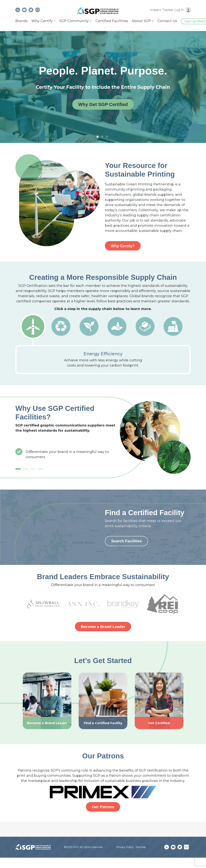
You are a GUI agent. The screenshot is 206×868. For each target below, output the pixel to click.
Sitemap (141, 849)
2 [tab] (103, 137)
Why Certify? (124, 246)
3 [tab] (108, 137)
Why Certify (42, 21)
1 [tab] (98, 137)
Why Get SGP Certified (103, 104)
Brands (22, 21)
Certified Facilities (112, 21)
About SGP (141, 21)
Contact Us (167, 21)
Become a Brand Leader (103, 628)
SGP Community (74, 21)
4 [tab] (40, 469)
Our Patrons (103, 808)
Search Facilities (128, 542)
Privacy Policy (125, 849)
